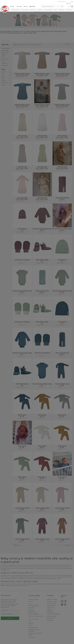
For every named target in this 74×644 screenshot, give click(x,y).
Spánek (40, 10)
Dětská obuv (33, 10)
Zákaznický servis (62, 1)
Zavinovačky (25, 10)
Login (72, 1)
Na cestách (68, 10)
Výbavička (61, 10)
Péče (56, 10)
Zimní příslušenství (48, 10)
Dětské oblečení (16, 10)
